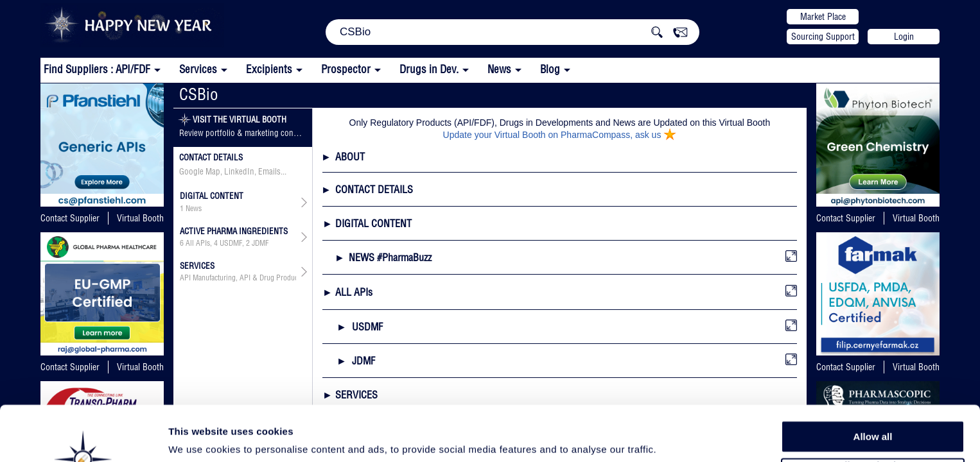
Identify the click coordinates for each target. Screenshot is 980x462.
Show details (674, 437)
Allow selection (872, 414)
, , (224, 243)
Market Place (823, 17)
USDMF (231, 243)
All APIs (198, 243)
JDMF (260, 243)
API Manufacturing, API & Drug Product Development (238, 278)
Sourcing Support (823, 37)
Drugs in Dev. (429, 69)
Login (904, 37)
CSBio (199, 94)
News (499, 69)
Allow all (873, 385)
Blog (550, 69)
